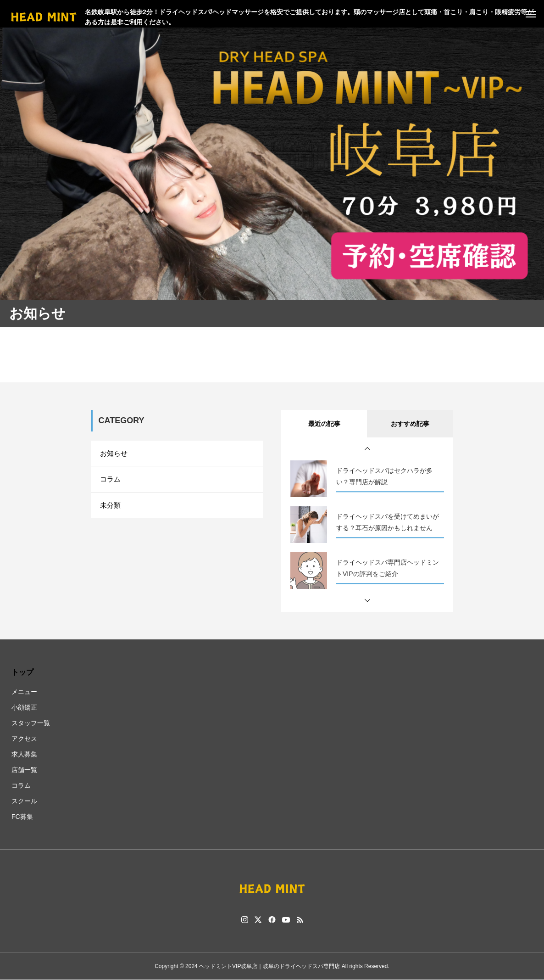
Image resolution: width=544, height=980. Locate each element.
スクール (24, 801)
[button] (367, 449)
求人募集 (24, 754)
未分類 (111, 510)
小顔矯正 (24, 707)
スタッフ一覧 (31, 723)
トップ (22, 672)
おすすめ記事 (410, 424)
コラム (111, 482)
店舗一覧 (24, 770)
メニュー (24, 692)
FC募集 (22, 817)
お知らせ (115, 454)
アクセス (24, 739)
